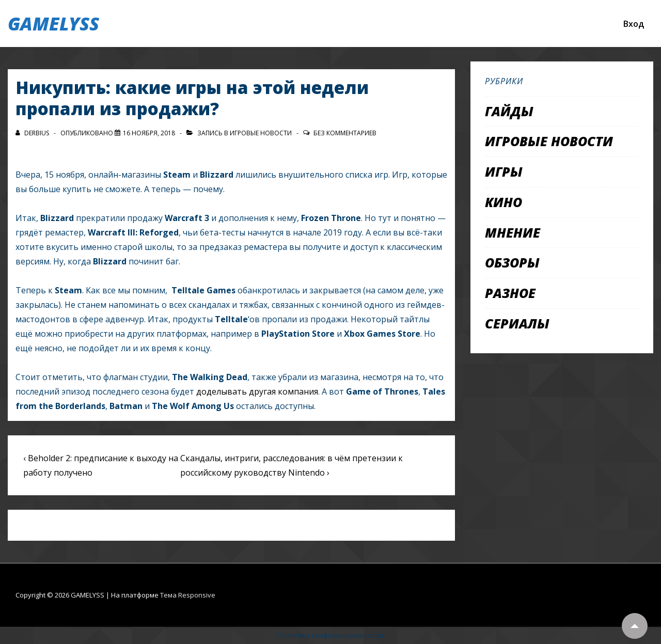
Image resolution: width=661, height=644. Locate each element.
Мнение (513, 232)
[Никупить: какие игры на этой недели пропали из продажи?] (149, 133)
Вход (634, 24)
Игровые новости (261, 133)
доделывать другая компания (257, 391)
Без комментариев (345, 133)
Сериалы (517, 323)
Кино (503, 202)
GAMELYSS (53, 23)
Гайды (509, 111)
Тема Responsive (188, 595)
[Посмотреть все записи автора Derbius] (33, 133)
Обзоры (512, 262)
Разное (510, 293)
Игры (504, 171)
